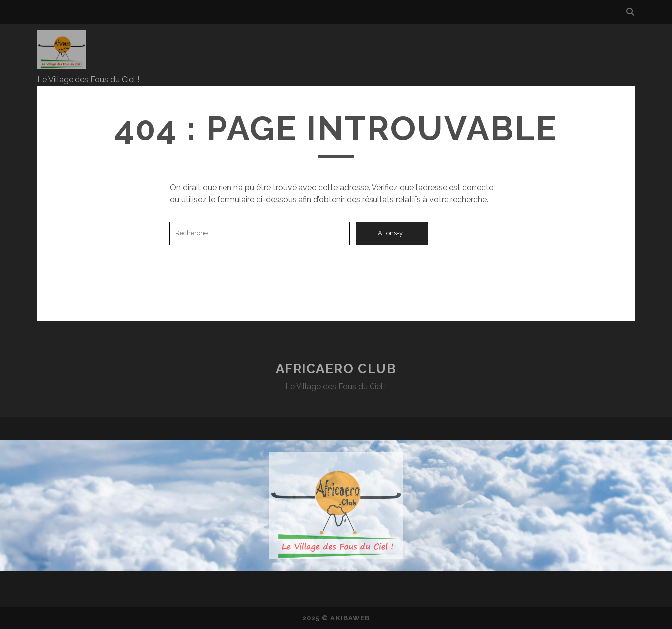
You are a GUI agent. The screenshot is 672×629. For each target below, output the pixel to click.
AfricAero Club (336, 369)
